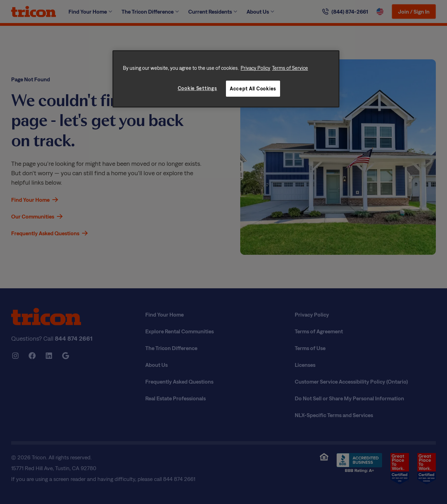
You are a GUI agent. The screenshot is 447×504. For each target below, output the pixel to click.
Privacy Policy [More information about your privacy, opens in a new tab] (255, 68)
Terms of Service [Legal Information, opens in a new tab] (290, 68)
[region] (226, 79)
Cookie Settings (197, 88)
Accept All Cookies (253, 88)
